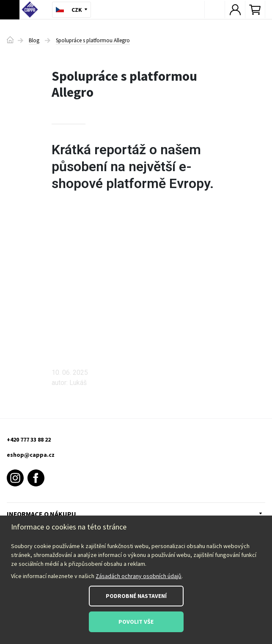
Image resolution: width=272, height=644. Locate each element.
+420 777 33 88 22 (29, 439)
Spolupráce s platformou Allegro (93, 41)
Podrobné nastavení (136, 596)
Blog (34, 41)
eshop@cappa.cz (31, 455)
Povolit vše (136, 622)
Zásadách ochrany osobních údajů (139, 576)
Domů (10, 40)
